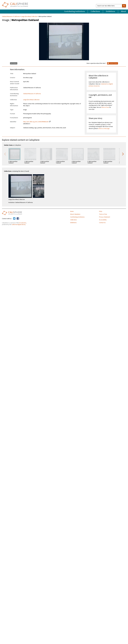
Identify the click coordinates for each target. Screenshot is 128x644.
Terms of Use (103, 214)
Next (123, 154)
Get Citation (14, 63)
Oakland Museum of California (11, 17)
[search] (124, 6)
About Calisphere (75, 214)
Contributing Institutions (74, 11)
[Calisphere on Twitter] (14, 219)
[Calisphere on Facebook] (18, 219)
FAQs (101, 211)
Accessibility (103, 220)
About (123, 11)
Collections (95, 11)
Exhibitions (110, 11)
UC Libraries (23, 223)
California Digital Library (19, 225)
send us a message (104, 129)
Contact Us (102, 223)
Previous (5, 154)
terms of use (105, 107)
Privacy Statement (105, 217)
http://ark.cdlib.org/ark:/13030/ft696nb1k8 (36, 122)
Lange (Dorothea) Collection (29, 17)
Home (72, 211)
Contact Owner (112, 63)
